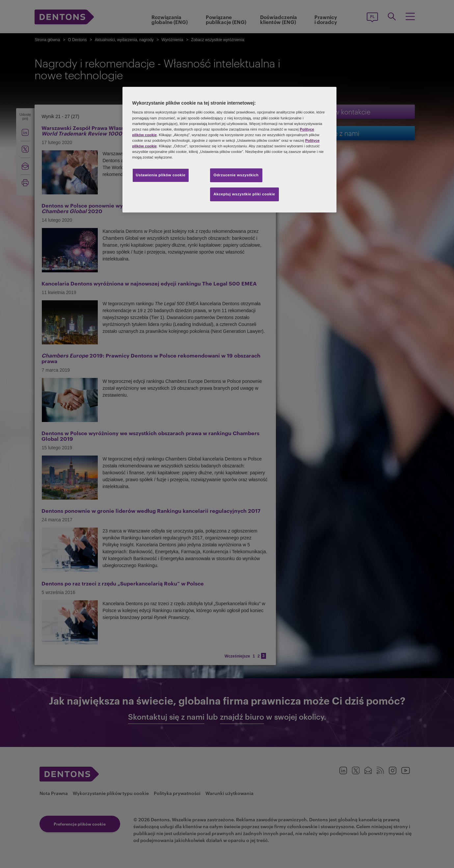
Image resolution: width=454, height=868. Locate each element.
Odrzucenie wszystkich (236, 175)
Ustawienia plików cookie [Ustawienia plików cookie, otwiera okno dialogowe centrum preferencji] (161, 175)
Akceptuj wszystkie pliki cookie (244, 194)
